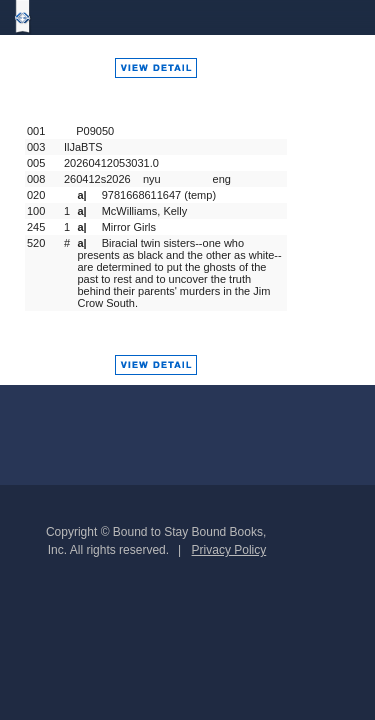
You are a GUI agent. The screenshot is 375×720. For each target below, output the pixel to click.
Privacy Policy (229, 550)
